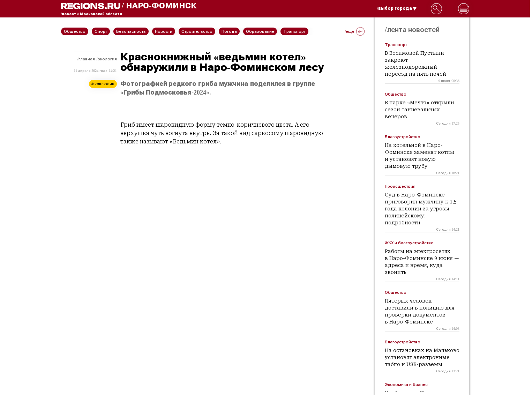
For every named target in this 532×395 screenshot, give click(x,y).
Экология (107, 59)
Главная (87, 59)
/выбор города (397, 8)
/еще (354, 31)
